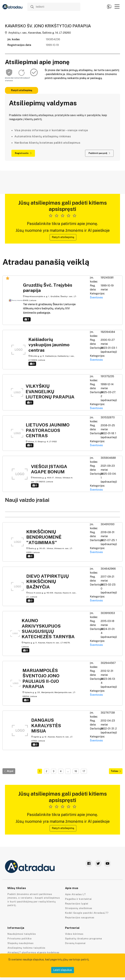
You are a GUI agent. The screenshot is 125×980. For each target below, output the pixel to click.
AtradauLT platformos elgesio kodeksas (33, 952)
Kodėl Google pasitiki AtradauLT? (87, 913)
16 (76, 771)
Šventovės (96, 297)
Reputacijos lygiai (77, 904)
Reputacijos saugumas (80, 917)
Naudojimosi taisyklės (22, 934)
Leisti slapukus (63, 970)
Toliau (116, 771)
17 (84, 771)
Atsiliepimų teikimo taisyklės (26, 948)
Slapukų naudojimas (20, 943)
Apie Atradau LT (75, 894)
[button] (117, 6)
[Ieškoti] (54, 7)
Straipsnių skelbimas (79, 908)
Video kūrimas (74, 934)
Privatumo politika (19, 938)
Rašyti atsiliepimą (22, 90)
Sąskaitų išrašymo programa (84, 938)
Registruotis (23, 153)
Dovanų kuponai (75, 943)
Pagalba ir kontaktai (78, 899)
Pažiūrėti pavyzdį (99, 153)
